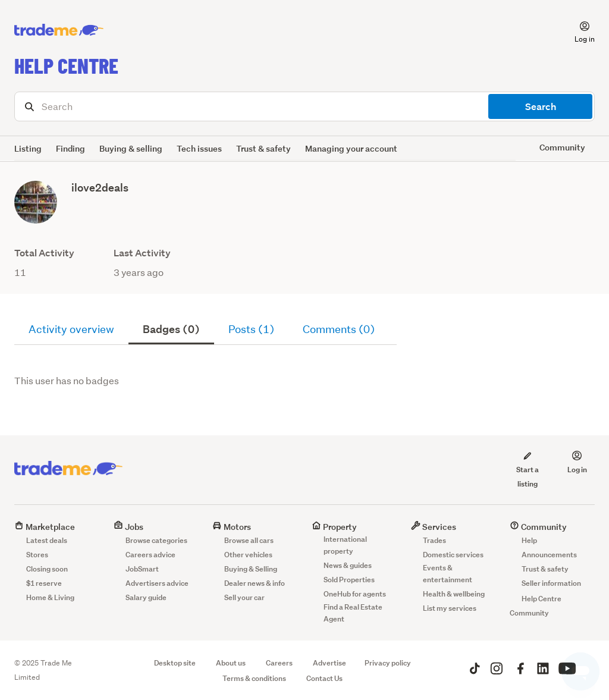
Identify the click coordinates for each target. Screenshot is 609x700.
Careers (279, 663)
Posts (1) (251, 329)
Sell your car (244, 597)
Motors (232, 527)
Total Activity (44, 253)
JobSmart (142, 569)
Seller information (551, 583)
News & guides (348, 565)
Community (538, 527)
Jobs (128, 527)
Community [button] (562, 147)
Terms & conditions (254, 678)
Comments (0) (339, 329)
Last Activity (142, 253)
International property (345, 545)
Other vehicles (248, 555)
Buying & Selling (251, 569)
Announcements (549, 555)
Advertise (329, 663)
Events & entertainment (448, 574)
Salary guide (146, 597)
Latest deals (47, 540)
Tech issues (199, 148)
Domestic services (453, 555)
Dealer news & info (255, 583)
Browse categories (156, 540)
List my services (450, 608)
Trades (434, 540)
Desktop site (175, 663)
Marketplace (45, 527)
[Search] (304, 106)
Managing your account (351, 148)
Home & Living (50, 597)
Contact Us (324, 678)
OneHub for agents (355, 594)
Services (434, 527)
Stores (37, 555)
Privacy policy (388, 663)
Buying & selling (131, 148)
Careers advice (150, 555)
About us (231, 663)
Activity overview (71, 329)
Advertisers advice (157, 583)
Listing (28, 148)
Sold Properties (349, 580)
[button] (577, 30)
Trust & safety (263, 148)
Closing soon (47, 569)
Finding (70, 148)
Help (529, 540)
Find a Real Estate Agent (353, 613)
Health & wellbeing (454, 594)
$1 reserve (44, 583)
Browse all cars (249, 540)
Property (334, 527)
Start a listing (527, 469)
